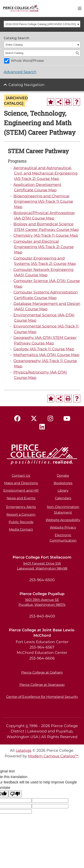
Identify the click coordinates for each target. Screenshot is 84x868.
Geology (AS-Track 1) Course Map (44, 349)
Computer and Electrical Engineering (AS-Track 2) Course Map (44, 247)
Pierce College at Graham (42, 672)
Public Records (21, 522)
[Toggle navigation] (80, 8)
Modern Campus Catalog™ (53, 756)
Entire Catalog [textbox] (14, 45)
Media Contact (21, 529)
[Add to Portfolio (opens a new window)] (51, 102)
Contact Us (21, 476)
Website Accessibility (63, 520)
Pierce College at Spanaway (42, 685)
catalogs (24, 750)
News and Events (21, 498)
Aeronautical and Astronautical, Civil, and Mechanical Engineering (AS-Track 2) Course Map (45, 173)
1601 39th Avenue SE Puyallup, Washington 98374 (42, 602)
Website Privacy (63, 527)
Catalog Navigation (26, 85)
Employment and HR (21, 490)
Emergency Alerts (21, 507)
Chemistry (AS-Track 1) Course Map (46, 235)
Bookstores (63, 483)
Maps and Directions (21, 483)
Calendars (63, 498)
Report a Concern (21, 515)
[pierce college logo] (21, 8)
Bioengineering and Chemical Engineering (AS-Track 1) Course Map (43, 201)
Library (63, 490)
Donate (63, 476)
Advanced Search (20, 72)
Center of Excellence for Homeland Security (42, 697)
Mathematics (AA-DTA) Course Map (46, 355)
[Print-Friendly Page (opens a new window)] (68, 102)
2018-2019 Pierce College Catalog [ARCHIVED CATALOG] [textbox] (41, 24)
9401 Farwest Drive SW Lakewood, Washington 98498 (42, 566)
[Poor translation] (15, 794)
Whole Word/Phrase (27, 61)
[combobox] (42, 24)
